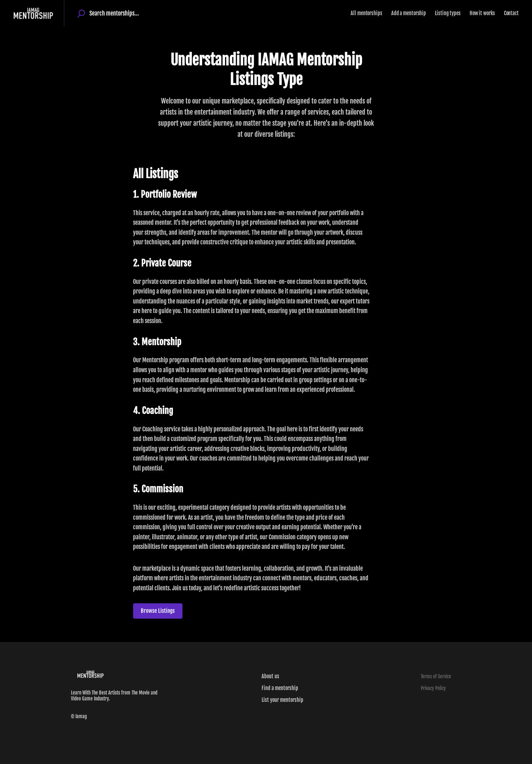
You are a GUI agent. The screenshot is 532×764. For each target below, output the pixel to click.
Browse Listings (158, 611)
